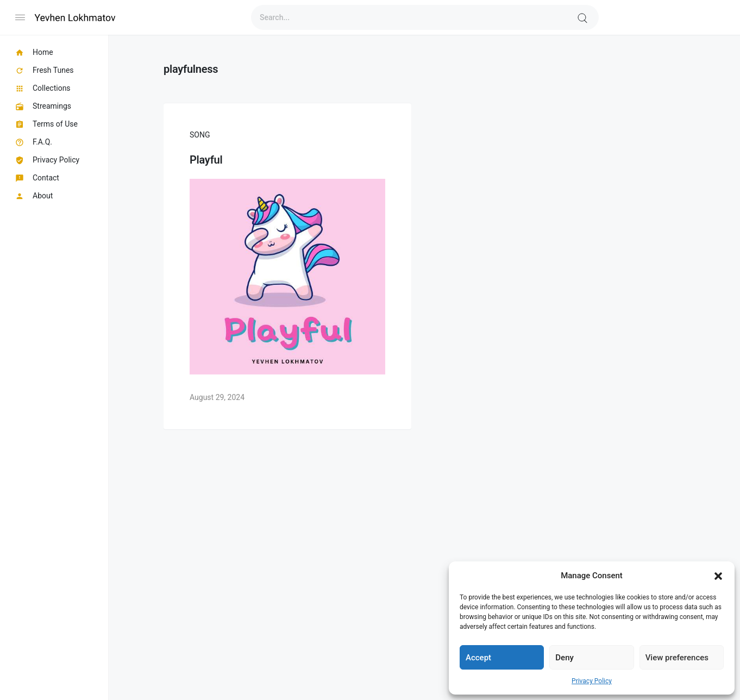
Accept (478, 658)
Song (200, 135)
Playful (206, 160)
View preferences (677, 658)
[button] (718, 576)
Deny (565, 658)
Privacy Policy (592, 681)
